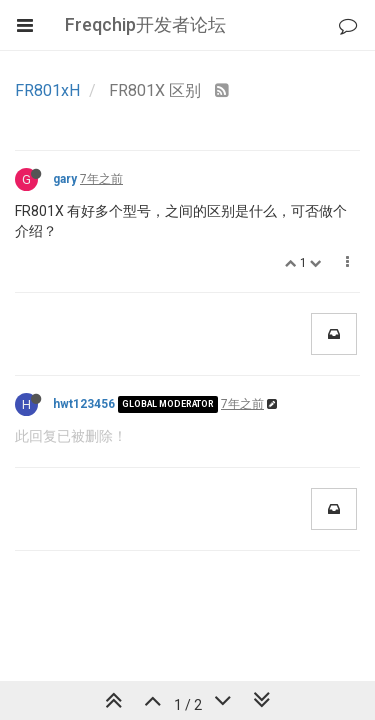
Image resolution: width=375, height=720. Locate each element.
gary (65, 179)
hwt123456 (84, 404)
